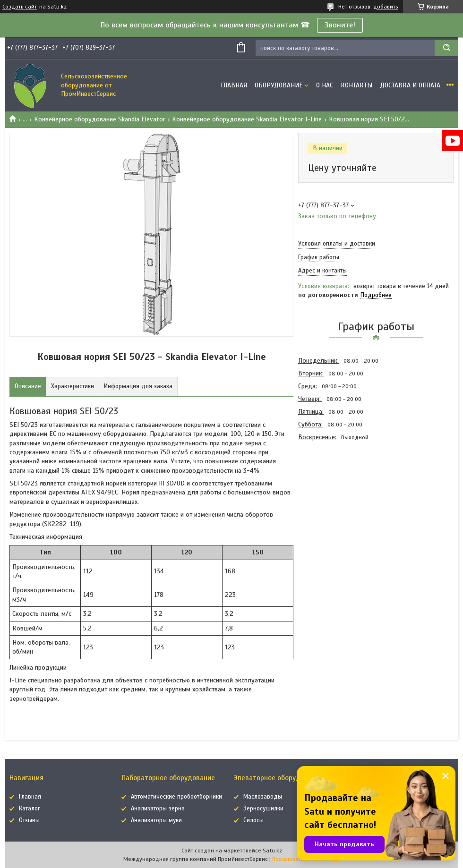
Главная (234, 85)
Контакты (356, 85)
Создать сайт (20, 7)
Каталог (30, 808)
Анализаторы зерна (158, 808)
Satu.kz (272, 851)
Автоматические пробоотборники (176, 797)
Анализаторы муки (156, 820)
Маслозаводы (263, 797)
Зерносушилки (263, 808)
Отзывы (29, 820)
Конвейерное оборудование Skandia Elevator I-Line (247, 119)
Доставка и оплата (410, 85)
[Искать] (446, 48)
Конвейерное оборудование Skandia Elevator (100, 119)
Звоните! (340, 25)
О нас (325, 85)
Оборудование (279, 85)
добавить (386, 7)
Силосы (253, 820)
